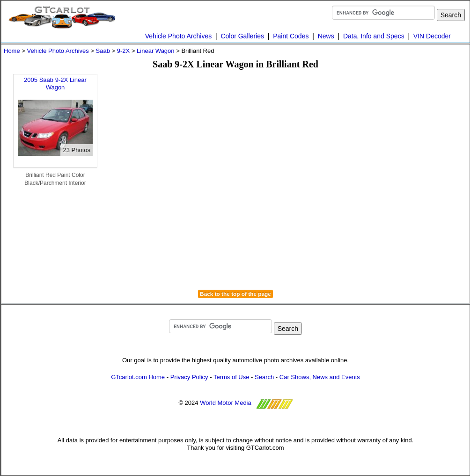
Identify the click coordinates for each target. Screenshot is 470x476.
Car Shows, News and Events (320, 377)
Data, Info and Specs (374, 36)
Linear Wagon (155, 51)
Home (12, 51)
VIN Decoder (432, 36)
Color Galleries (242, 36)
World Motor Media (226, 403)
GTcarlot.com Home (138, 377)
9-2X (123, 51)
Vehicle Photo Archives (178, 36)
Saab (103, 51)
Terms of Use (231, 377)
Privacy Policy (189, 377)
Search (264, 377)
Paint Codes (291, 36)
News (326, 36)
